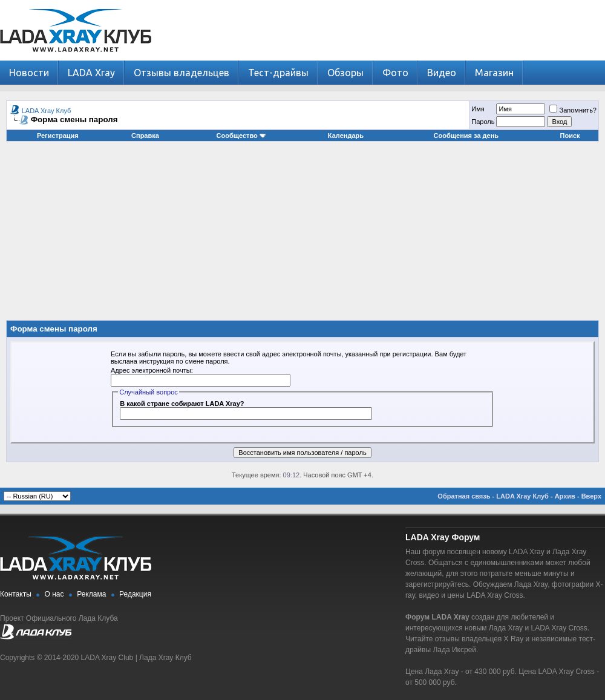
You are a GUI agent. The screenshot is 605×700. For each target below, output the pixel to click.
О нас (54, 594)
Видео (442, 73)
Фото (395, 73)
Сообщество (241, 136)
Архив (565, 496)
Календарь (346, 136)
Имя (478, 109)
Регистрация (58, 136)
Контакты (16, 594)
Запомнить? (573, 110)
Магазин (494, 73)
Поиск (570, 136)
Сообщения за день (466, 136)
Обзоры (345, 73)
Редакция (135, 594)
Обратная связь (464, 496)
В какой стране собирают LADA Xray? (182, 404)
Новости (29, 73)
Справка (145, 136)
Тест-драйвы (278, 73)
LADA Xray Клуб (47, 111)
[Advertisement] (303, 235)
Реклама (91, 594)
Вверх (591, 496)
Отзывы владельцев (181, 73)
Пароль (483, 122)
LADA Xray (91, 73)
